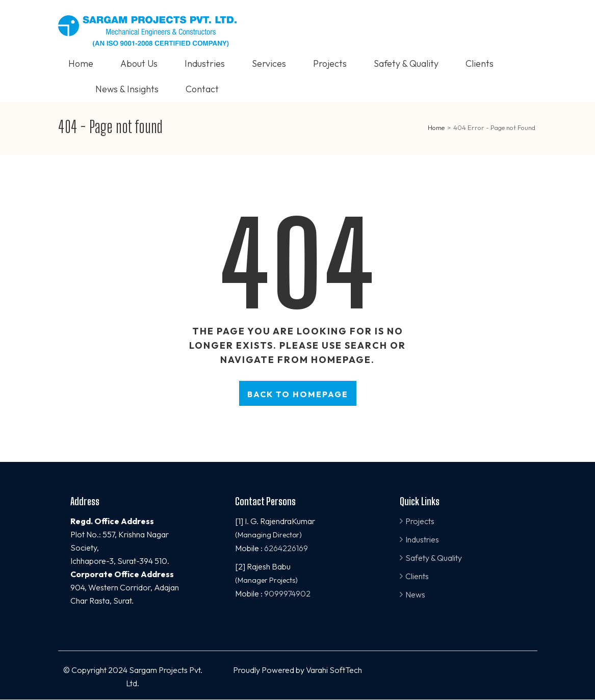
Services (269, 63)
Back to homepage (298, 394)
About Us (139, 63)
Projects (330, 63)
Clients (480, 63)
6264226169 (286, 548)
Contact (202, 89)
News (415, 594)
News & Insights (127, 89)
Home (81, 63)
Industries (205, 63)
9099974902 (287, 593)
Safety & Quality (406, 63)
